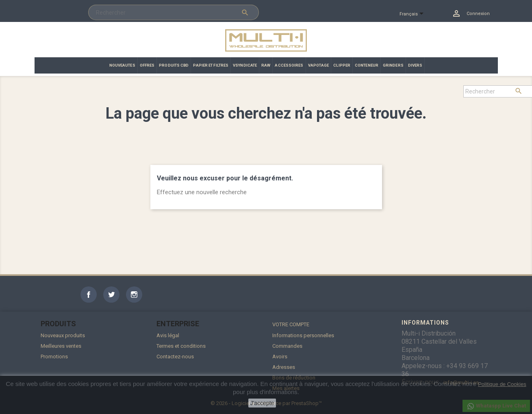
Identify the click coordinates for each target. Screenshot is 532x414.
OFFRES (147, 65)
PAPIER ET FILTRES (211, 65)
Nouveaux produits (63, 335)
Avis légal (168, 335)
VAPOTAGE (319, 65)
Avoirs (280, 357)
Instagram (134, 295)
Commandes (287, 346)
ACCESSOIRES (289, 65)
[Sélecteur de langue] (415, 14)
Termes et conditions (181, 346)
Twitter (111, 295)
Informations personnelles (303, 335)
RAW (266, 65)
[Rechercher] (174, 13)
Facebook (89, 295)
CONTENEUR (367, 65)
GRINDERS (393, 65)
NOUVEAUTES (122, 65)
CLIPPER (342, 65)
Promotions (54, 357)
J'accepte (262, 403)
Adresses (284, 367)
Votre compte (291, 324)
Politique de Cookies (502, 384)
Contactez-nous (175, 357)
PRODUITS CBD (174, 65)
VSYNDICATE (245, 65)
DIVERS (415, 65)
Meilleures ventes (61, 346)
